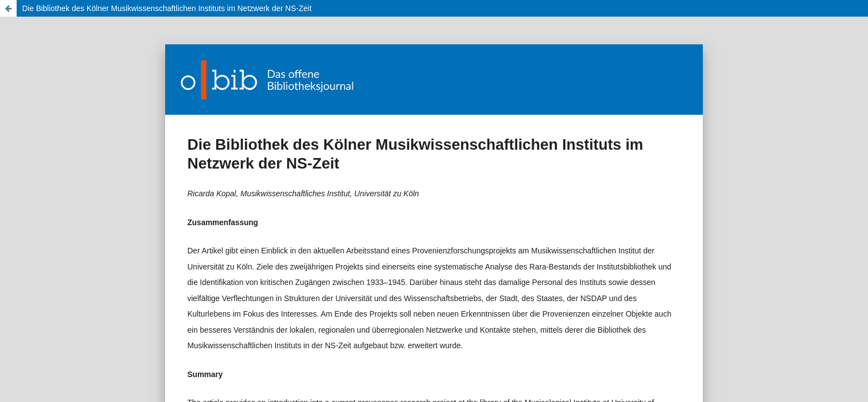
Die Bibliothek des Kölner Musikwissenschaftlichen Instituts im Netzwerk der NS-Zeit (167, 8)
